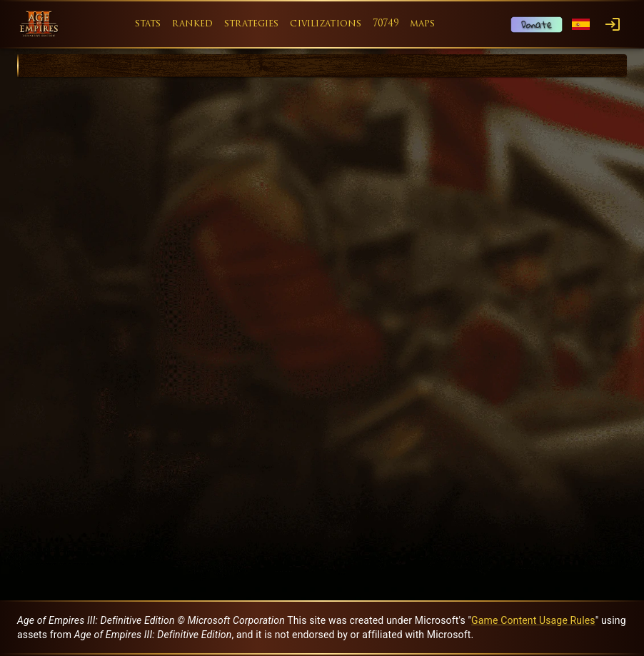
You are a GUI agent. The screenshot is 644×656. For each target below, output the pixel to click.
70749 (386, 24)
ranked (192, 24)
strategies (251, 24)
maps (423, 24)
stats (148, 24)
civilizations (326, 24)
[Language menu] (581, 25)
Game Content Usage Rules (533, 620)
